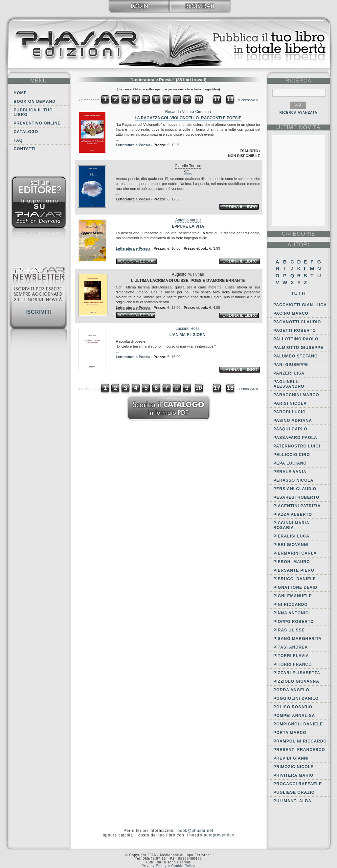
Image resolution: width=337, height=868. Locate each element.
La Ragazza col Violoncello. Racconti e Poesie (188, 118)
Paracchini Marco (296, 395)
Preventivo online (37, 123)
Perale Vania (290, 472)
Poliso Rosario (293, 707)
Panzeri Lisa (289, 373)
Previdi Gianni (291, 758)
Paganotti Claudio (297, 322)
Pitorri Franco (293, 664)
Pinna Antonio (291, 613)
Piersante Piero (294, 570)
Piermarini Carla (295, 553)
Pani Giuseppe (291, 365)
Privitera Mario (294, 775)
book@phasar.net (195, 831)
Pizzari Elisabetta (297, 673)
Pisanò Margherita (298, 639)
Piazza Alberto (293, 514)
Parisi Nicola (290, 403)
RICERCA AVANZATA (299, 113)
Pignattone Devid (296, 587)
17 (217, 99)
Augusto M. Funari (188, 274)
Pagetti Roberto (295, 331)
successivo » (248, 100)
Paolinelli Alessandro (289, 384)
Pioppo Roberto (294, 622)
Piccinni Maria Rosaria (292, 525)
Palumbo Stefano (296, 356)
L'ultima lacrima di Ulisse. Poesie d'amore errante (188, 281)
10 (199, 99)
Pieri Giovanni (291, 545)
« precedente (89, 100)
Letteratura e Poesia (133, 145)
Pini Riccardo (291, 605)
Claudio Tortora (188, 166)
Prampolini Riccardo (300, 741)
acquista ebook (136, 261)
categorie (298, 234)
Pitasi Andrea (291, 647)
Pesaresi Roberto (297, 497)
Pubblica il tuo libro (33, 112)
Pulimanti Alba (293, 801)
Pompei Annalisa (294, 716)
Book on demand (35, 102)
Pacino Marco (291, 313)
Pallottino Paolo (296, 339)
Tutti (298, 293)
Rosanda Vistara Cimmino (188, 112)
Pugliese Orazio (294, 792)
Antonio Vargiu (188, 220)
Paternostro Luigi (297, 446)
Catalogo (26, 132)
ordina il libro (240, 207)
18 (230, 99)
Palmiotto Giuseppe (299, 348)
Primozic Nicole (294, 767)
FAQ (18, 140)
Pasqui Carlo (291, 429)
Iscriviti (39, 312)
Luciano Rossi (188, 329)
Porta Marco (290, 733)
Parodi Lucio (290, 412)
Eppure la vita (188, 226)
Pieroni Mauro (292, 562)
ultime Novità (298, 127)
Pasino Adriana (293, 421)
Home (20, 93)
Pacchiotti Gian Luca (300, 305)
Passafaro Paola (295, 438)
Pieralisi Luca (292, 536)
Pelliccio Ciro (292, 455)
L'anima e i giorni (188, 335)
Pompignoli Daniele (298, 724)
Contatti (25, 149)
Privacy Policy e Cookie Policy (168, 866)
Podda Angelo (292, 690)
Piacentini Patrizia (297, 506)
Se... (188, 172)
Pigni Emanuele (293, 596)
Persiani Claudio (295, 489)
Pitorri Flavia (291, 656)
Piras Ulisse (289, 630)
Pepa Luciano (290, 463)
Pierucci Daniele (295, 579)
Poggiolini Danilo (296, 698)
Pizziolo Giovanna (296, 681)
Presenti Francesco (299, 750)
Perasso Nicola (294, 480)
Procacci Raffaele (298, 784)
